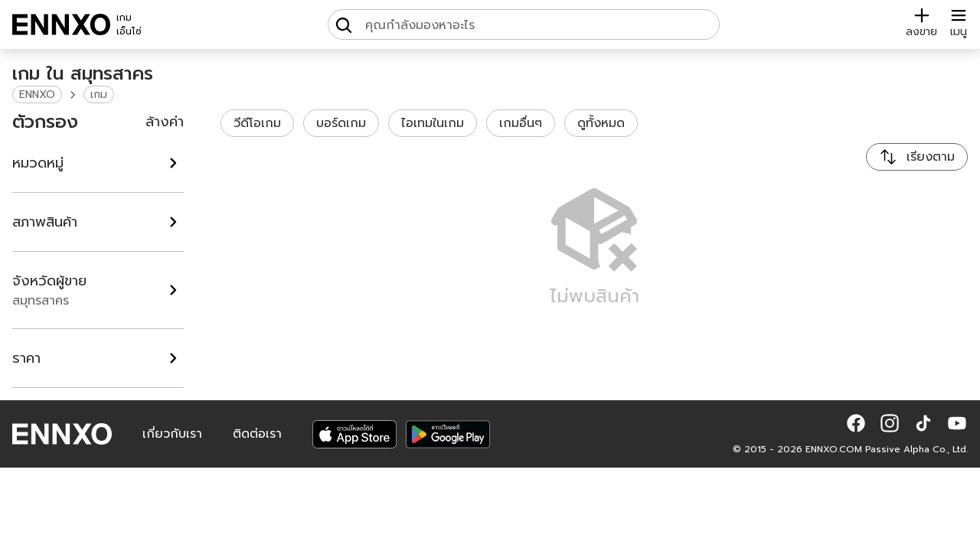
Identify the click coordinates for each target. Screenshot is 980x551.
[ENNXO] (61, 24)
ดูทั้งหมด (601, 123)
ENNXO (37, 95)
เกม (99, 95)
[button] (856, 423)
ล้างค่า (165, 122)
